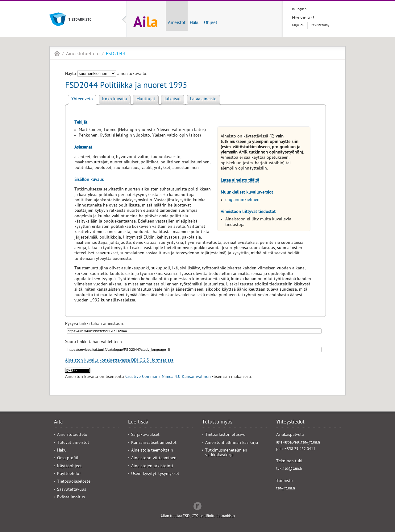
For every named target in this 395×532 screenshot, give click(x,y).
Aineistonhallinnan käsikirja (232, 443)
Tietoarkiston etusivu (225, 435)
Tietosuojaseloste (74, 482)
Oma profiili (68, 458)
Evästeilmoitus (71, 498)
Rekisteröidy (320, 25)
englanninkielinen (242, 200)
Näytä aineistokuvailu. (106, 74)
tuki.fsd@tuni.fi (289, 469)
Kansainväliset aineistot (154, 443)
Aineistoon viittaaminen (154, 458)
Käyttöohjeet (69, 467)
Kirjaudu (298, 25)
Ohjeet (211, 23)
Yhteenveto (82, 99)
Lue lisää (138, 423)
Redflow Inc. (197, 505)
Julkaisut (173, 99)
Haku (195, 23)
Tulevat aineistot (73, 443)
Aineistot (177, 23)
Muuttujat (146, 99)
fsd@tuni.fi (286, 489)
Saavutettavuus (72, 490)
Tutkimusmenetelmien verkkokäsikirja (226, 453)
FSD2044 (116, 54)
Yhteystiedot (290, 423)
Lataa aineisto (203, 99)
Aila (57, 53)
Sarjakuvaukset (145, 435)
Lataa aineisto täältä (240, 181)
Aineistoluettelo (83, 54)
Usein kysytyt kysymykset (155, 474)
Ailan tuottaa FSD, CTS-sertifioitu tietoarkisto (198, 516)
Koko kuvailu (115, 99)
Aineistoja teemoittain (152, 451)
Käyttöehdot (69, 474)
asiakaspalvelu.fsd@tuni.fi (298, 443)
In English (299, 9)
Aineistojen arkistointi (152, 467)
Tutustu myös (217, 423)
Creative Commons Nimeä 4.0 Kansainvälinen (168, 377)
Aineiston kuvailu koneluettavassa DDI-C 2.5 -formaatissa (119, 361)
